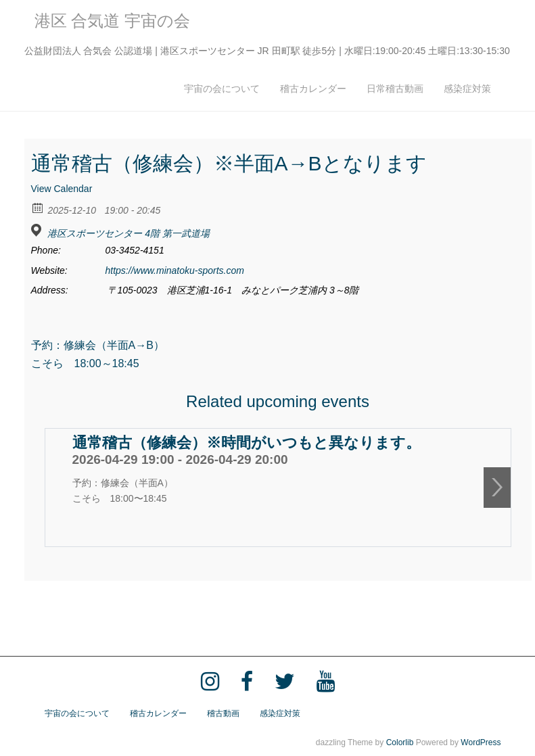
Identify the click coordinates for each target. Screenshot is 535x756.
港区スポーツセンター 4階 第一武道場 (129, 233)
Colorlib (400, 742)
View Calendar (62, 189)
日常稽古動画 (395, 89)
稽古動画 (223, 713)
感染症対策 (467, 89)
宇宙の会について (222, 89)
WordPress (481, 742)
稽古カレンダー (313, 89)
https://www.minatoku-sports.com (175, 270)
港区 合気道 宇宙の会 (112, 21)
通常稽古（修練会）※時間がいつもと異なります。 (247, 443)
